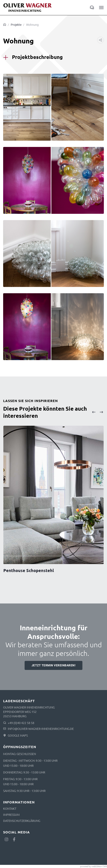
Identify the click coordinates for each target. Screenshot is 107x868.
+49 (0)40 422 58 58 (21, 723)
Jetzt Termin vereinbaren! (54, 665)
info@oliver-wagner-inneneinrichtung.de (41, 729)
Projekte (16, 25)
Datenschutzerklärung (22, 821)
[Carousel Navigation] (98, 412)
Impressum (11, 815)
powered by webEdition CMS (94, 866)
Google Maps (18, 735)
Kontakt (10, 808)
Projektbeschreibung (37, 57)
